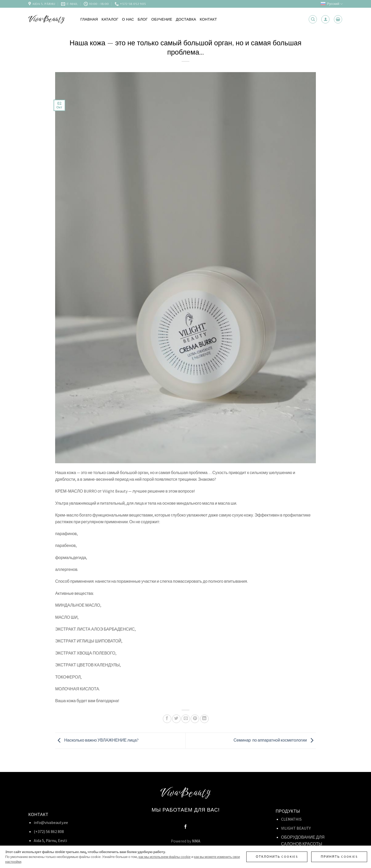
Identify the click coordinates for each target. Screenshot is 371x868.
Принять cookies (339, 857)
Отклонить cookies (277, 857)
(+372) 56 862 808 (49, 831)
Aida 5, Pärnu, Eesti (50, 840)
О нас (128, 19)
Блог (143, 19)
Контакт (208, 19)
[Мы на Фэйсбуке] (185, 827)
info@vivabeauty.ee (51, 822)
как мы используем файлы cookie (165, 857)
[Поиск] (313, 19)
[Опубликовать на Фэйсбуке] (167, 719)
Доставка (186, 19)
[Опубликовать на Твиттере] (176, 719)
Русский (332, 4)
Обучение (162, 19)
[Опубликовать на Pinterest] (195, 719)
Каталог (110, 19)
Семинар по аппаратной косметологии (275, 740)
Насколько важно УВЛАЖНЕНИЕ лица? (97, 740)
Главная (89, 19)
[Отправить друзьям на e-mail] (186, 719)
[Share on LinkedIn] (204, 719)
